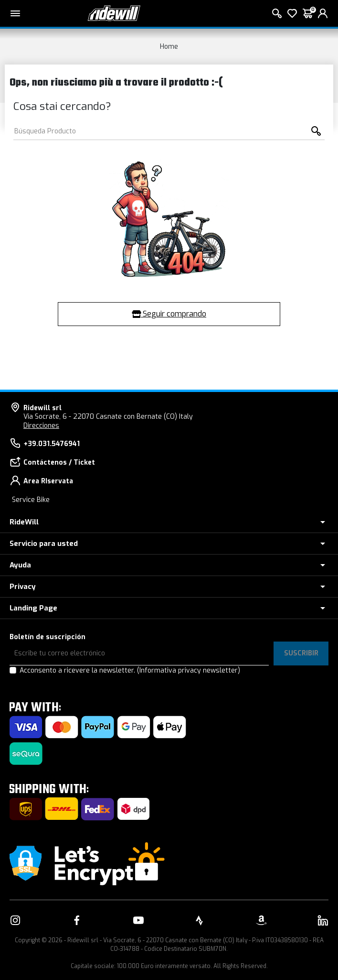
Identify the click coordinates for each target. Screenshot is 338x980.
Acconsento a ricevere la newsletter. (130, 670)
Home (169, 47)
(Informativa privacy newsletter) (189, 670)
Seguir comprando (169, 314)
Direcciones (41, 426)
